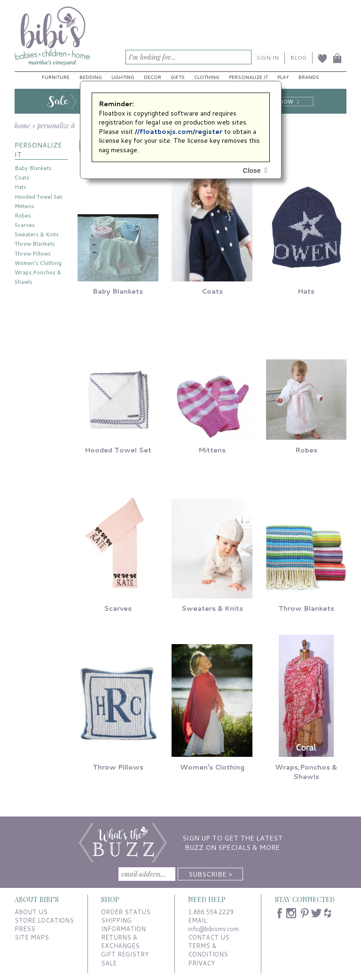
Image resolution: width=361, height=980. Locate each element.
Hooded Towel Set (38, 197)
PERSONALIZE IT (38, 150)
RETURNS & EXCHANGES (120, 941)
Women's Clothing (38, 263)
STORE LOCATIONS (44, 920)
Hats (20, 187)
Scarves (25, 225)
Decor (153, 77)
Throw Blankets (35, 244)
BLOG (298, 58)
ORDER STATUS (126, 912)
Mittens (24, 206)
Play (283, 77)
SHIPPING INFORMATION (123, 925)
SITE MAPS (32, 937)
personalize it (56, 125)
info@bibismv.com (213, 929)
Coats (22, 177)
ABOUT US (31, 912)
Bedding (91, 77)
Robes (23, 215)
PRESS (25, 929)
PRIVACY (201, 963)
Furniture (56, 77)
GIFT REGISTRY (125, 954)
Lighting (123, 77)
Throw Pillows (33, 253)
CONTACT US (209, 937)
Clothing (207, 77)
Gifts (178, 77)
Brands (309, 77)
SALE (109, 963)
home (22, 125)
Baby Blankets (33, 168)
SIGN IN (268, 58)
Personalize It (248, 77)
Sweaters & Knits (37, 234)
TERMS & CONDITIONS (208, 950)
